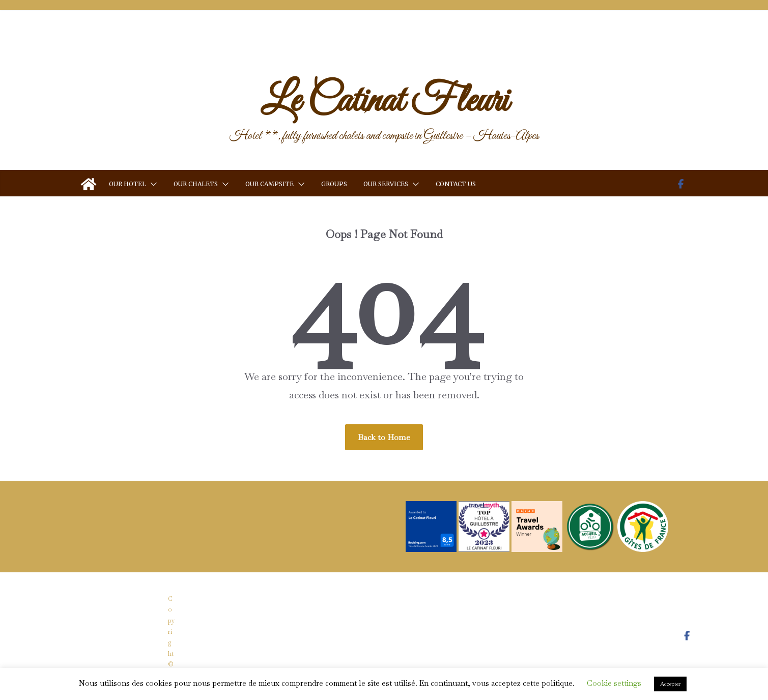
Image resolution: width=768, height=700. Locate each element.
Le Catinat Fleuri (384, 102)
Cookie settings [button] (614, 683)
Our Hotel (127, 184)
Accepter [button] (670, 684)
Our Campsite (269, 184)
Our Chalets (196, 184)
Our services (386, 184)
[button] (152, 184)
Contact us (456, 184)
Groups (334, 184)
